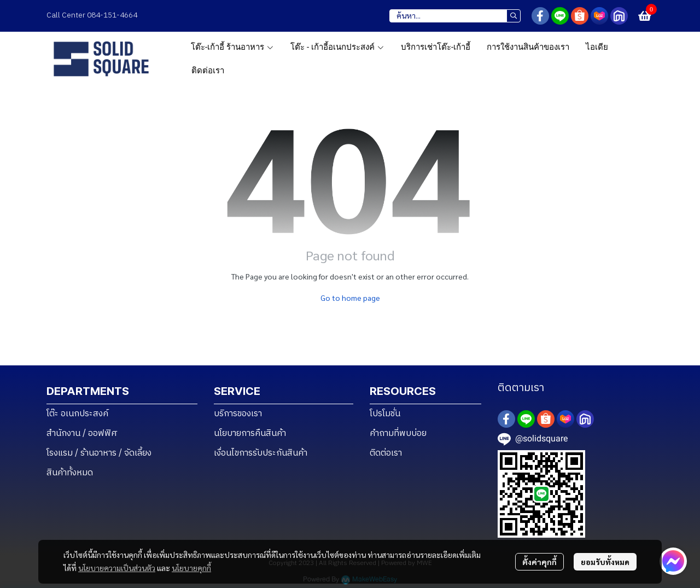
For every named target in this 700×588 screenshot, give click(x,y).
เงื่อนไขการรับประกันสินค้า (261, 453)
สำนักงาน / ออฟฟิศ (82, 433)
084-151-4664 (113, 15)
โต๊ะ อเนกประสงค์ (77, 414)
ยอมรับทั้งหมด (605, 562)
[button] (455, 16)
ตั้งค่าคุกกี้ (539, 562)
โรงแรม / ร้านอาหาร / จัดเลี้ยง (99, 453)
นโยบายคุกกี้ (191, 568)
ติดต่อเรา (386, 453)
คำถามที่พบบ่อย (398, 433)
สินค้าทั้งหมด (70, 473)
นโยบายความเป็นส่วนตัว (117, 568)
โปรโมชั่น (385, 414)
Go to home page (350, 298)
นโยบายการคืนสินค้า (250, 433)
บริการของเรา (238, 414)
